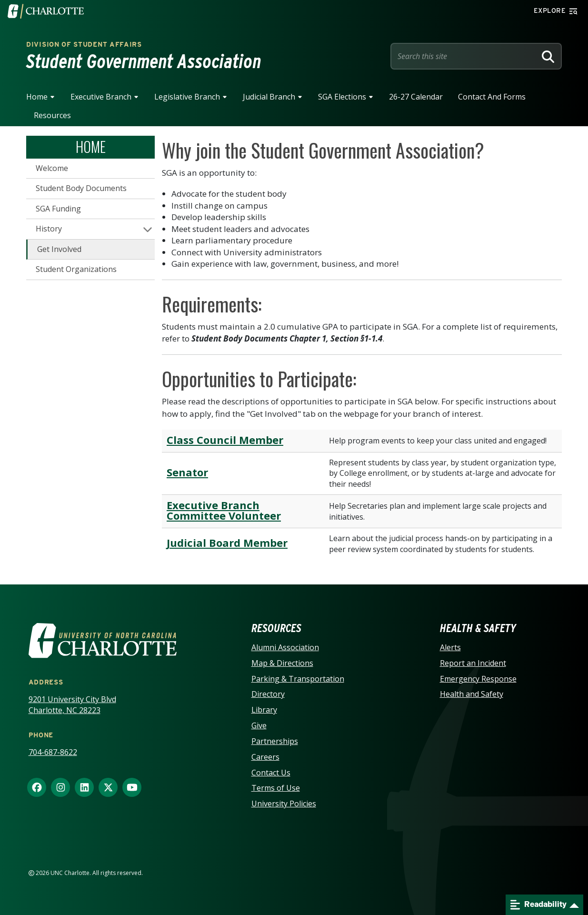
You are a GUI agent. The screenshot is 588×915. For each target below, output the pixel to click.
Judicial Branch (269, 97)
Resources (52, 115)
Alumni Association (285, 647)
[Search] (548, 56)
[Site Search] (465, 56)
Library (264, 710)
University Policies (284, 804)
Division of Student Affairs (84, 44)
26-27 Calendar (416, 97)
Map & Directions (282, 663)
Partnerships (275, 741)
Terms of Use (276, 788)
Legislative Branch (187, 97)
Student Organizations (76, 269)
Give (259, 725)
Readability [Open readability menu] (538, 905)
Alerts (450, 647)
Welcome (52, 168)
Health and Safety (472, 694)
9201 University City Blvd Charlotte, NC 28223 (72, 705)
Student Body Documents (81, 188)
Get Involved (59, 249)
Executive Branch (101, 97)
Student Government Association (144, 61)
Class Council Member (225, 440)
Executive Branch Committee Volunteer (224, 510)
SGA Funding (58, 209)
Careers (265, 757)
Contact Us (271, 773)
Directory (268, 694)
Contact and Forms (492, 97)
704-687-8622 (53, 752)
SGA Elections (342, 97)
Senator (187, 472)
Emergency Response (478, 679)
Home (37, 97)
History (49, 229)
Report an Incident (473, 663)
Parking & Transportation (298, 679)
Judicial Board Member (227, 543)
